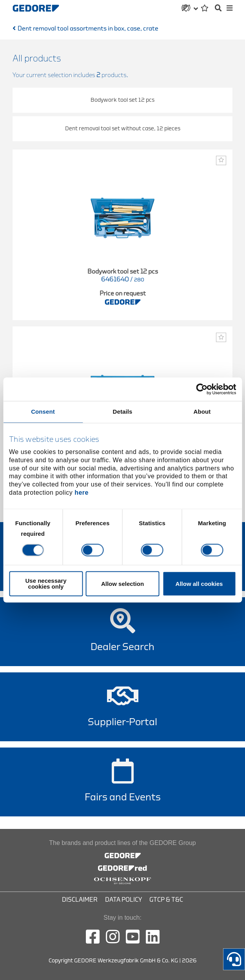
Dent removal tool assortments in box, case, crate (88, 29)
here (82, 493)
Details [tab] (123, 412)
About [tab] (202, 412)
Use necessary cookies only (46, 584)
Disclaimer (80, 900)
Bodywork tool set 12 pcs (122, 100)
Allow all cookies (199, 584)
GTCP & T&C (166, 900)
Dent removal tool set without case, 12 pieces (123, 129)
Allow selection (122, 584)
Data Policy (123, 900)
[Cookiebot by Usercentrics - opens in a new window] (202, 389)
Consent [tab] (43, 412)
